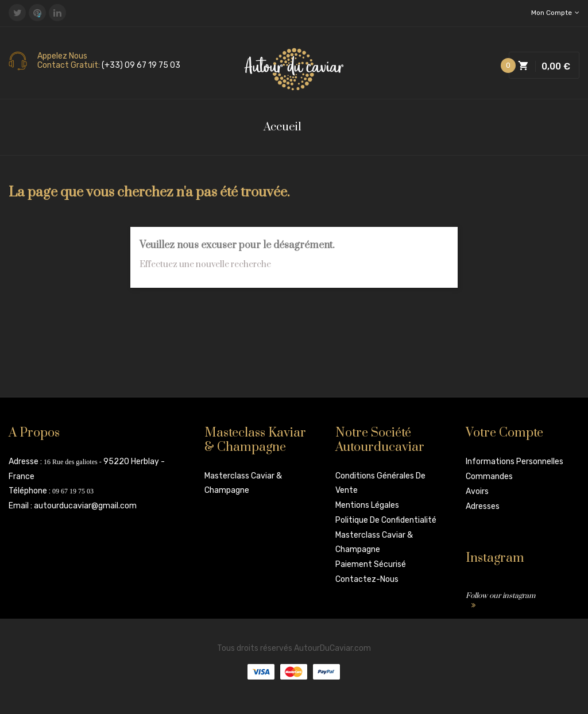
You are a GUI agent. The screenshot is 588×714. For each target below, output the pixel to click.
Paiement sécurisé (371, 564)
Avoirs (477, 491)
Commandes (489, 476)
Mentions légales (367, 505)
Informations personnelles (514, 462)
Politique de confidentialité (386, 520)
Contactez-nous (367, 579)
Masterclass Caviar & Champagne (243, 483)
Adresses (483, 506)
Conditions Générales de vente (380, 483)
